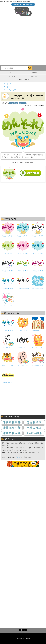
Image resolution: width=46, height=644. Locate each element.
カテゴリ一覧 (12, 76)
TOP (12, 73)
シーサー (12, 103)
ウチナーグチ (23, 103)
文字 (17, 103)
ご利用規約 (35, 73)
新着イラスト (35, 76)
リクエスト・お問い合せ (23, 80)
